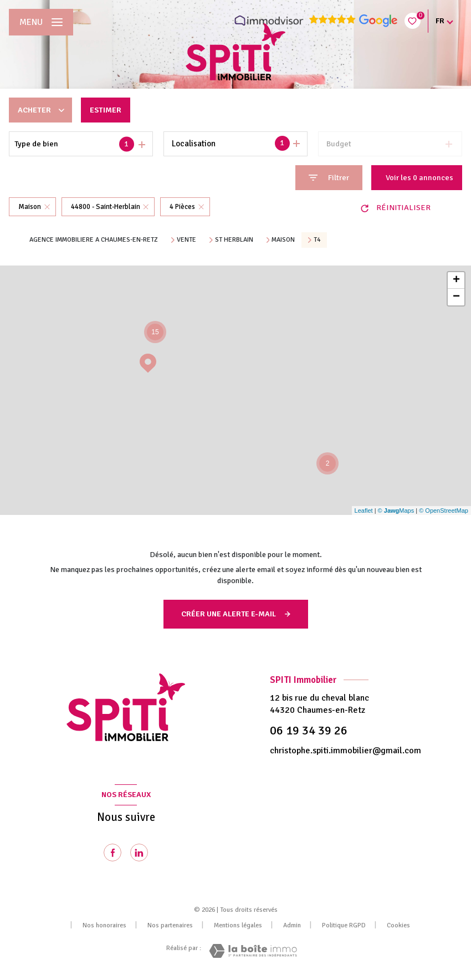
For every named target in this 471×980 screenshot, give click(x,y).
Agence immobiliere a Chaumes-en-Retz (94, 240)
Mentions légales (238, 925)
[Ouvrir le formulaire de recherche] (329, 178)
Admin (292, 925)
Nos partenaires (170, 925)
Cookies (398, 926)
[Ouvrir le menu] (41, 22)
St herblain (234, 240)
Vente (186, 240)
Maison (283, 240)
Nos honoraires (104, 925)
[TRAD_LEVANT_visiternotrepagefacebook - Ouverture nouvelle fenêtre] (112, 853)
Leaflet (364, 511)
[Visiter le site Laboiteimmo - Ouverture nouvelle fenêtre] (253, 951)
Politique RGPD (344, 925)
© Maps (396, 511)
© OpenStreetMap (444, 511)
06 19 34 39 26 (309, 730)
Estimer (106, 110)
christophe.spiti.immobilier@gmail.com (345, 751)
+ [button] (456, 280)
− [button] (456, 297)
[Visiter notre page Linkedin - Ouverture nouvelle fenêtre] (139, 853)
